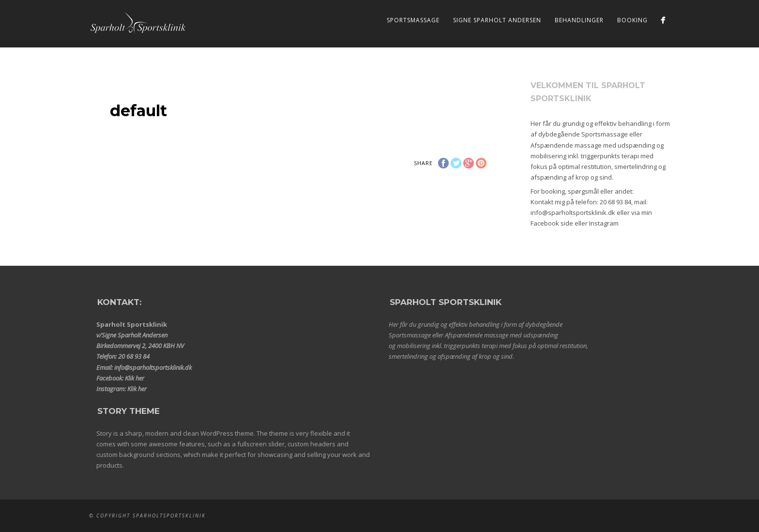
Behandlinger (579, 20)
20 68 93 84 (615, 202)
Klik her (135, 378)
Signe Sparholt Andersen (497, 20)
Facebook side (552, 223)
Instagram (604, 223)
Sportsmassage (413, 20)
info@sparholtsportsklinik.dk (573, 213)
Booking (632, 20)
